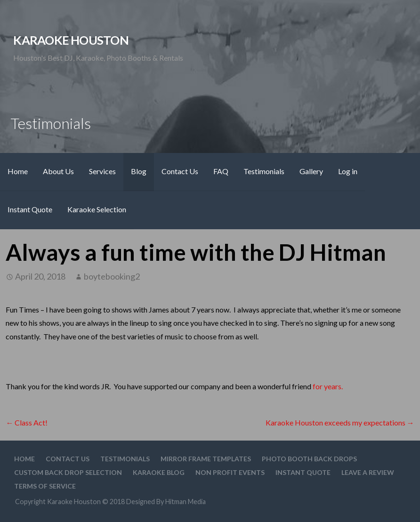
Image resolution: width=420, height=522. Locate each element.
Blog (139, 171)
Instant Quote (30, 209)
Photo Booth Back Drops (309, 459)
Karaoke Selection (97, 209)
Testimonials (264, 171)
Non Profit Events (230, 472)
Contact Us (180, 171)
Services (102, 171)
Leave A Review (368, 472)
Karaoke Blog (159, 472)
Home (18, 171)
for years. (328, 386)
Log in (348, 171)
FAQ (221, 171)
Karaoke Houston (71, 40)
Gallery (311, 171)
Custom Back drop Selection (68, 472)
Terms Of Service (45, 486)
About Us (58, 171)
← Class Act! (27, 422)
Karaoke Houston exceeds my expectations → (340, 422)
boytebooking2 (112, 276)
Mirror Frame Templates (206, 459)
